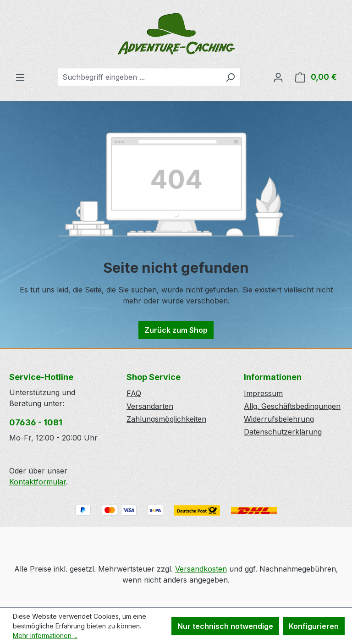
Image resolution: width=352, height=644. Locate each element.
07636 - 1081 (36, 422)
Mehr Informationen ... (45, 636)
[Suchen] (230, 77)
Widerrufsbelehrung (279, 419)
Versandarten (150, 406)
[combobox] (139, 77)
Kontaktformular (38, 482)
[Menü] (20, 77)
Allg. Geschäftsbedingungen (292, 406)
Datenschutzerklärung (283, 432)
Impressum (263, 393)
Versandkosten (201, 569)
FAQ (134, 393)
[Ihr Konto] (278, 77)
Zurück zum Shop (176, 330)
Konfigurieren (314, 626)
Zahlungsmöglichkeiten (166, 419)
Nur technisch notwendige (225, 626)
